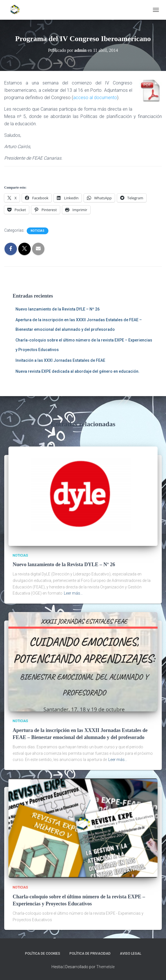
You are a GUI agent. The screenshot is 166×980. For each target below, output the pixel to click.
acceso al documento (95, 98)
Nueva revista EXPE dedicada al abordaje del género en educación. (78, 371)
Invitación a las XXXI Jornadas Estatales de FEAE (60, 360)
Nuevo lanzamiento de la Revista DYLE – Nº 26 (58, 309)
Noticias (38, 231)
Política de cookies (43, 954)
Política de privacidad (90, 954)
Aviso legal (131, 954)
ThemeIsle (105, 967)
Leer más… (73, 593)
